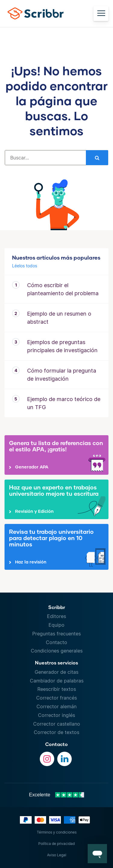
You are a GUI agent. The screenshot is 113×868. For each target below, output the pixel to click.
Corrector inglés (56, 715)
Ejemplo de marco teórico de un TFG (64, 403)
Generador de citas (56, 672)
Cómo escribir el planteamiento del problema (63, 289)
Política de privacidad (56, 844)
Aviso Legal (57, 855)
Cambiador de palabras (57, 681)
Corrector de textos (56, 732)
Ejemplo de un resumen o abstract (59, 318)
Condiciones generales (57, 651)
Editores (56, 616)
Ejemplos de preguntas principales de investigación (62, 346)
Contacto (56, 642)
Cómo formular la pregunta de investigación (62, 375)
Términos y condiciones (57, 832)
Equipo (56, 625)
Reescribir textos (57, 689)
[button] (97, 854)
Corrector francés (56, 698)
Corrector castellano (57, 724)
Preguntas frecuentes (56, 634)
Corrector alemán (56, 706)
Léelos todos (25, 266)
